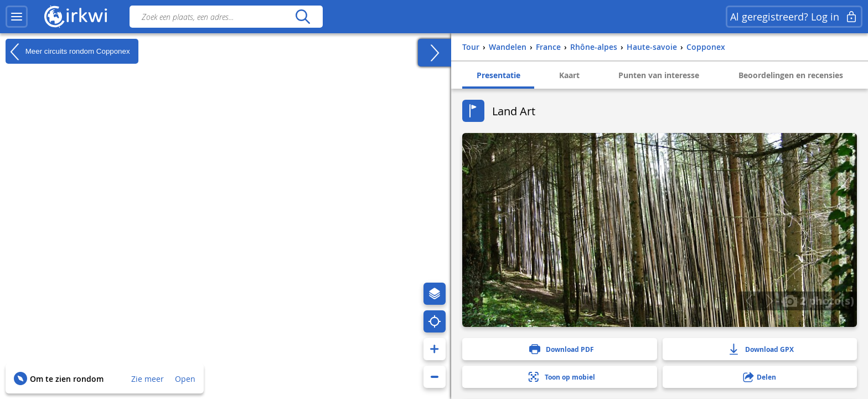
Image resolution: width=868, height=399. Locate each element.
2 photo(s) (818, 300)
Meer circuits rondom (68, 52)
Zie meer (148, 379)
